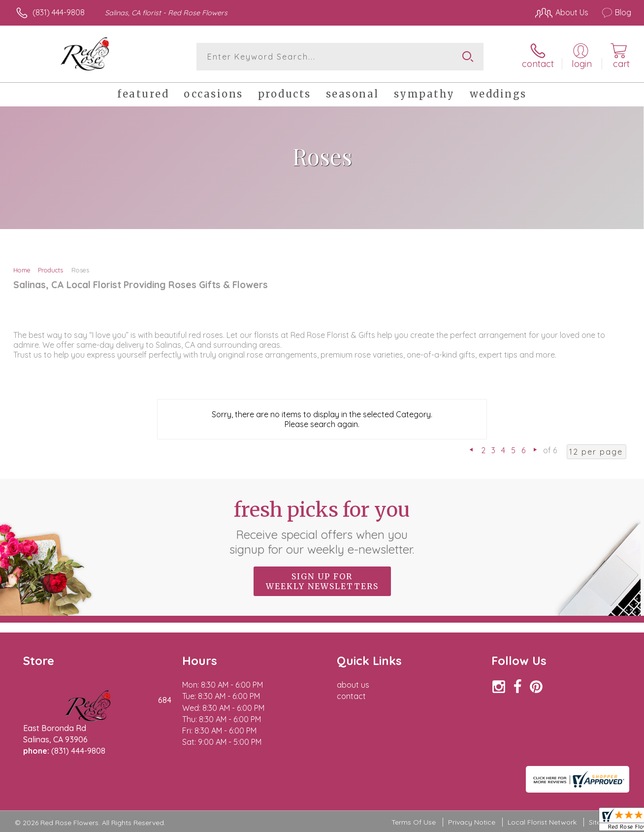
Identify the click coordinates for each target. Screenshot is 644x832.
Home (22, 270)
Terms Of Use (414, 822)
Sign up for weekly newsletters (322, 581)
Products (50, 270)
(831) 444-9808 (59, 12)
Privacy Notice (472, 822)
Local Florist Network (542, 822)
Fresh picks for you (322, 527)
